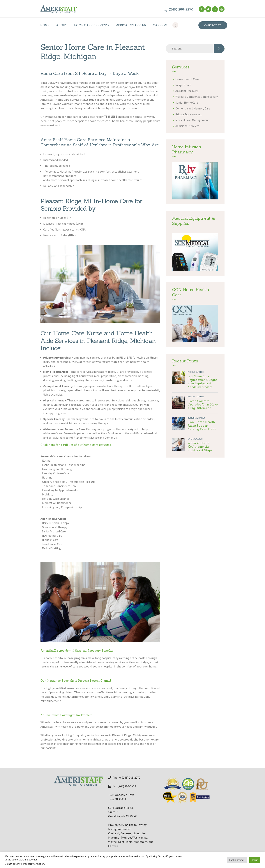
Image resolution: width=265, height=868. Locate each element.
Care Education (195, 439)
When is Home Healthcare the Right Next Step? (200, 447)
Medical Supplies (196, 372)
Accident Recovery (187, 91)
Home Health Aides (196, 418)
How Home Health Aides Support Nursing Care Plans (202, 426)
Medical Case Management (192, 120)
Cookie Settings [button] (237, 860)
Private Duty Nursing (188, 114)
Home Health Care (187, 79)
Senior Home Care (187, 103)
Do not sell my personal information (24, 864)
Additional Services (187, 126)
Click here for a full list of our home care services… (76, 445)
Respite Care (183, 85)
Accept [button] (255, 860)
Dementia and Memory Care (193, 108)
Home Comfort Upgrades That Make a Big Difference (203, 405)
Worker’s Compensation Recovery (197, 97)
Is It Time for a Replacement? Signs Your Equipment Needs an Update (202, 382)
